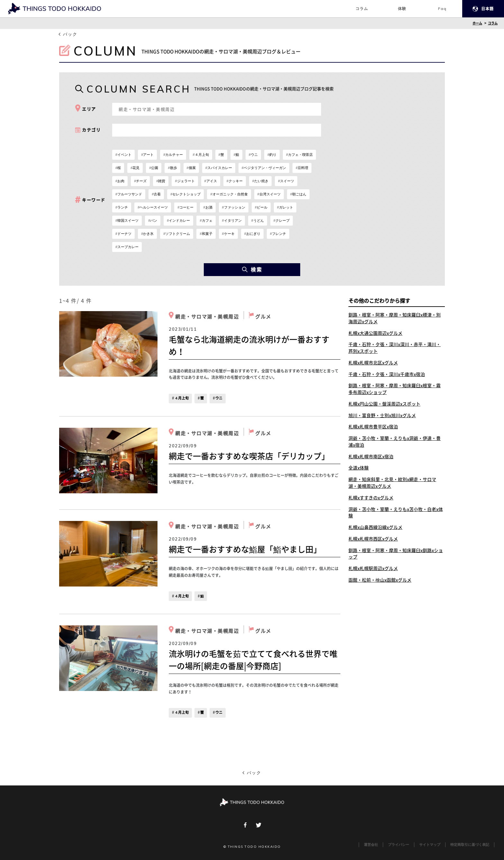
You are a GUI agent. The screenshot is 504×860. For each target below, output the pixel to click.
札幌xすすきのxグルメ (371, 499)
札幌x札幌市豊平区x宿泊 (373, 428)
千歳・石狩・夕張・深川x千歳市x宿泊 (387, 375)
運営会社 (371, 845)
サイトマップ (430, 845)
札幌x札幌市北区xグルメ (373, 363)
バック (70, 34)
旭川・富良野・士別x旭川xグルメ (382, 416)
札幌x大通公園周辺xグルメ (375, 333)
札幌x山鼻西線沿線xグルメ (375, 529)
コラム (493, 23)
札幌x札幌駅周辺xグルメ (373, 570)
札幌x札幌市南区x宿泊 (371, 458)
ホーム (477, 23)
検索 (252, 269)
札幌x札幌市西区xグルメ (373, 541)
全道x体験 (359, 469)
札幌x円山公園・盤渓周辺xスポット (384, 405)
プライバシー (399, 845)
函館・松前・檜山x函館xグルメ (380, 582)
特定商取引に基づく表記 (470, 845)
